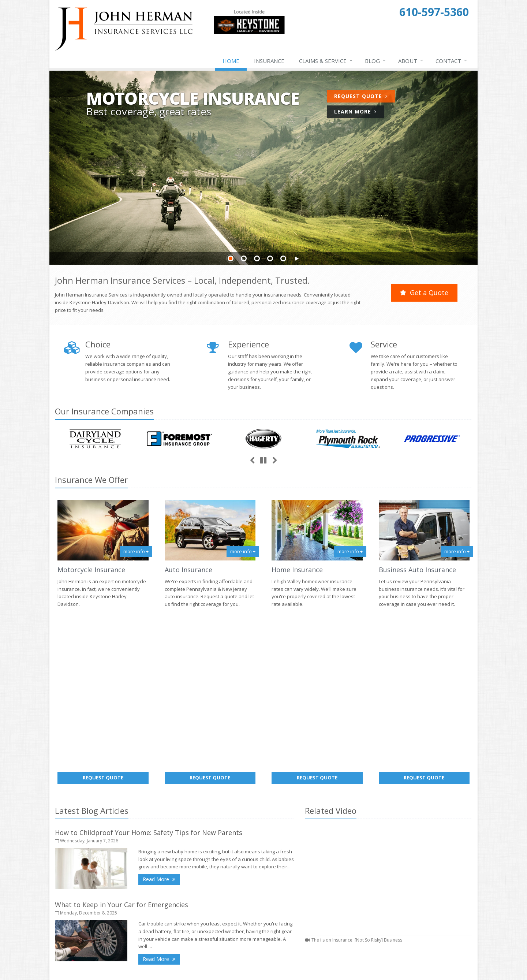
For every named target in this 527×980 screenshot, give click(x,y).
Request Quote (361, 96)
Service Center (317, 893)
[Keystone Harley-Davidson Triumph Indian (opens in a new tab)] (249, 32)
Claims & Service (326, 61)
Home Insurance (297, 570)
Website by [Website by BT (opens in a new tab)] (217, 970)
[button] (296, 259)
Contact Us (317, 882)
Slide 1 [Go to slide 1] (231, 258)
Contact (452, 61)
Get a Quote (424, 292)
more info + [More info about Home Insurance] (350, 551)
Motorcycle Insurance (91, 570)
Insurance (269, 61)
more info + (136, 551)
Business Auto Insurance (417, 570)
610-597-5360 (400, 885)
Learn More (355, 111)
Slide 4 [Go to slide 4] (270, 258)
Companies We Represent (317, 928)
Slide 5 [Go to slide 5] (283, 258)
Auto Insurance (188, 570)
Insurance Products (317, 905)
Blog (376, 61)
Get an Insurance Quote (317, 917)
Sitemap (124, 936)
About (411, 61)
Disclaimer (184, 970)
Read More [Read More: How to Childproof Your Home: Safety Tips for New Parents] (161, 719)
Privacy (158, 970)
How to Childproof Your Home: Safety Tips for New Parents (149, 672)
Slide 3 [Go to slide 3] (257, 258)
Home (231, 61)
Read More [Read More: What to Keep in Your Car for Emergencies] (161, 799)
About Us (317, 870)
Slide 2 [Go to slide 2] (244, 258)
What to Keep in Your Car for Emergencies (122, 745)
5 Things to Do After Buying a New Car (210, 926)
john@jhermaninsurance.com (419, 895)
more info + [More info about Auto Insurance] (243, 551)
